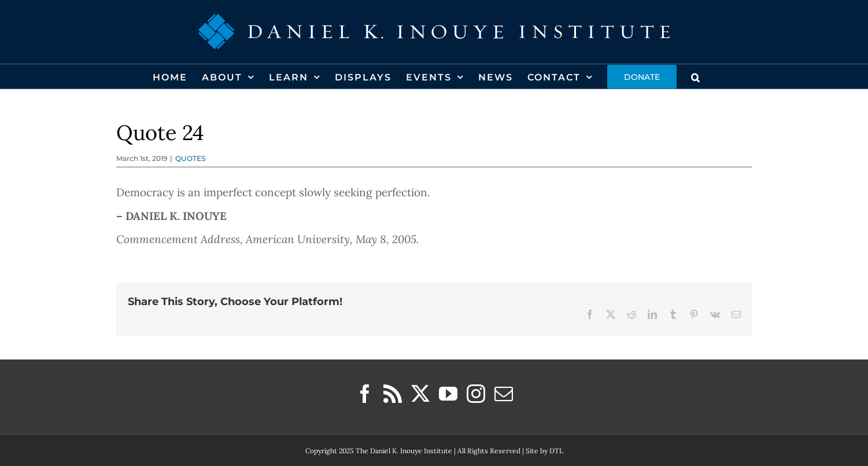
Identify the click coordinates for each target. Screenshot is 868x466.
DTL (556, 451)
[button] (696, 76)
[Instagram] (476, 394)
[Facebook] (365, 394)
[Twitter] (420, 394)
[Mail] (504, 394)
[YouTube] (448, 394)
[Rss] (393, 394)
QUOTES (190, 158)
